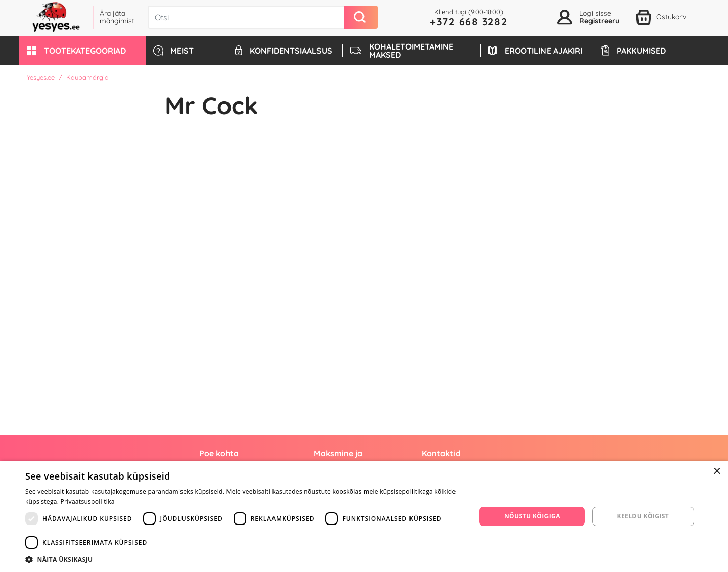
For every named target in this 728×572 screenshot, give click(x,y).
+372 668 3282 (469, 21)
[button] (82, 51)
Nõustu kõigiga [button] (532, 516)
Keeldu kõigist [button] (643, 516)
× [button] (717, 472)
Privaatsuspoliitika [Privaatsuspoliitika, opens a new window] (88, 502)
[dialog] (364, 516)
